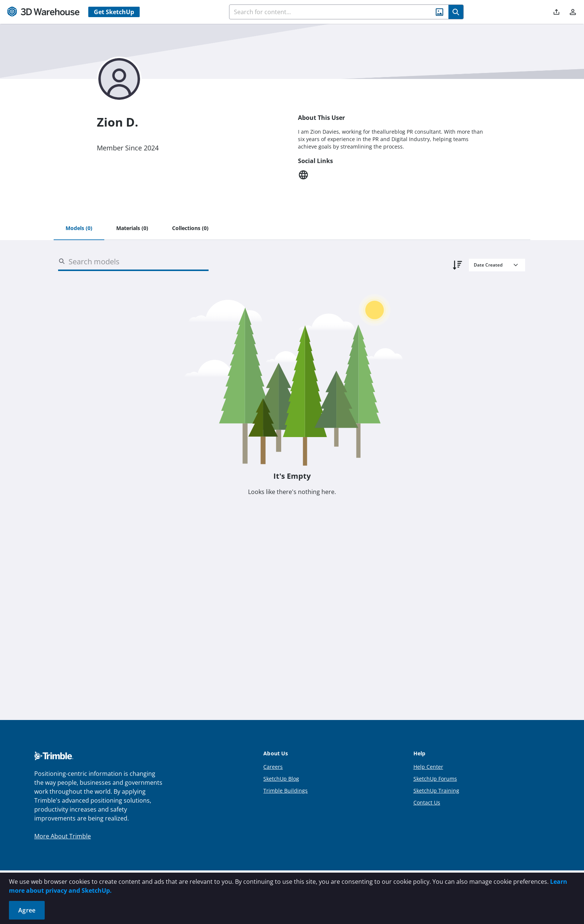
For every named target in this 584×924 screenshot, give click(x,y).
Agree (27, 910)
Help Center (428, 767)
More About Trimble (63, 836)
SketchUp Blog (281, 779)
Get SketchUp (114, 12)
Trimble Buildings (285, 791)
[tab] (79, 229)
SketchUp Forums (435, 779)
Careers (273, 767)
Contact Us (427, 802)
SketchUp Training (436, 791)
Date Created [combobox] (488, 265)
